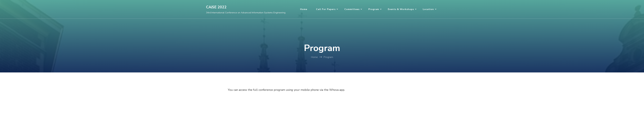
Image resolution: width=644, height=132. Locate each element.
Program (374, 9)
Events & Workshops (401, 9)
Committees (352, 9)
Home (304, 9)
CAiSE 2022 (216, 7)
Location (428, 9)
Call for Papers (326, 9)
